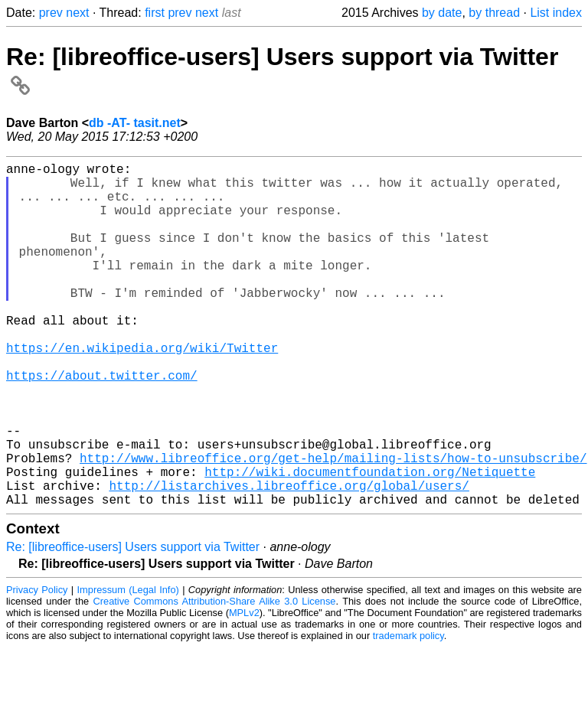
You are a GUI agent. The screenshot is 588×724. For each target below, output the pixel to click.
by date (442, 13)
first (155, 13)
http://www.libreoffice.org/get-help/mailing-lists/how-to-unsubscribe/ (333, 525)
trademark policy (408, 712)
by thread (494, 13)
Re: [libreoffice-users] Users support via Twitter (133, 623)
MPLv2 (244, 689)
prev (51, 13)
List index (556, 13)
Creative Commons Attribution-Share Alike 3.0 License (215, 678)
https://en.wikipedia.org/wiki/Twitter (142, 390)
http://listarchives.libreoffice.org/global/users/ (289, 559)
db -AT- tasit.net (135, 123)
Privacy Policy (37, 666)
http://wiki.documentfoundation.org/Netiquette (370, 542)
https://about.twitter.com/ (102, 424)
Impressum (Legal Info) (128, 666)
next (77, 13)
